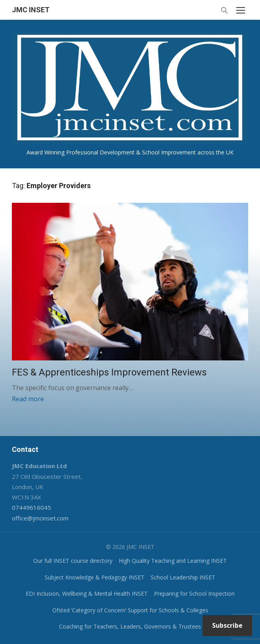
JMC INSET (31, 10)
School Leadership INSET (183, 577)
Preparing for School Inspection (194, 594)
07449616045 (31, 507)
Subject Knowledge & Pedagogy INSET (95, 577)
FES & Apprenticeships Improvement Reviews (109, 372)
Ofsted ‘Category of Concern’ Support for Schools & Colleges (130, 610)
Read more (28, 399)
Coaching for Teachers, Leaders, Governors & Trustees (130, 626)
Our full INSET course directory (73, 561)
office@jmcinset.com (40, 518)
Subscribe (227, 625)
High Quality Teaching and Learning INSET (173, 561)
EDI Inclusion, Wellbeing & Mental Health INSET (87, 594)
